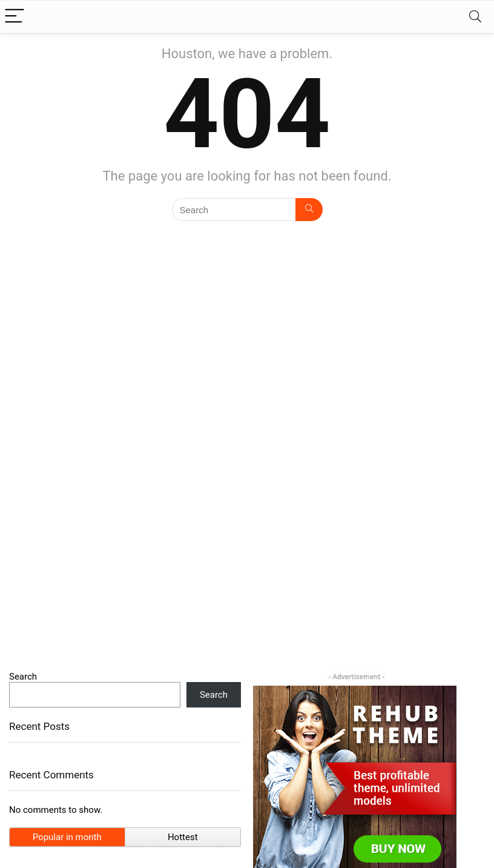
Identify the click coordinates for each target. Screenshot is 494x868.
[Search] (475, 17)
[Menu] (15, 17)
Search (23, 677)
